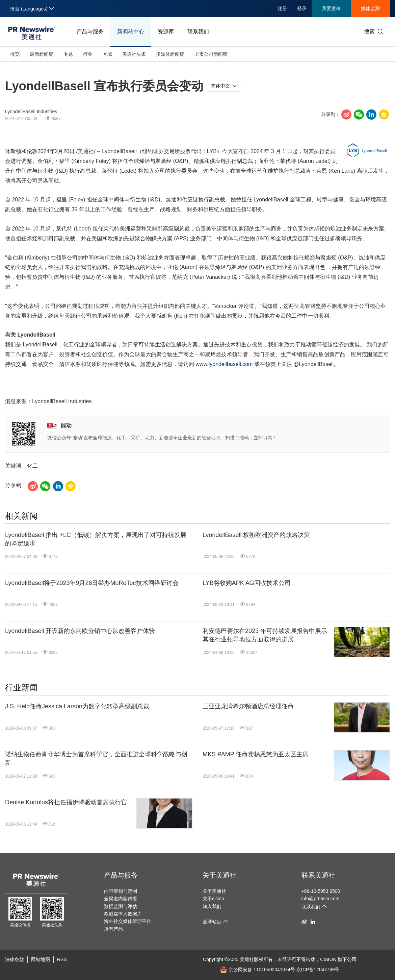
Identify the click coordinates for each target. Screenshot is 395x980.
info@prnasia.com (321, 899)
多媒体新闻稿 (170, 54)
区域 (107, 54)
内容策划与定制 (121, 891)
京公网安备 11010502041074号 (258, 970)
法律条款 (15, 959)
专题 (68, 54)
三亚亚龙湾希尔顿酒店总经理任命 (248, 706)
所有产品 (113, 929)
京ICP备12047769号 (318, 970)
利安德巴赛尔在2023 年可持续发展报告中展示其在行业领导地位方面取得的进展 (265, 635)
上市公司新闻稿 (211, 54)
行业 (88, 54)
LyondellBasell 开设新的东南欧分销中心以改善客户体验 (80, 631)
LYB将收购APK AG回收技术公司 (247, 583)
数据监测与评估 (121, 906)
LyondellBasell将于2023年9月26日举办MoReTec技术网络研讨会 (92, 583)
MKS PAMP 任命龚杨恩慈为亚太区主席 (256, 754)
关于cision (213, 899)
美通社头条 (134, 54)
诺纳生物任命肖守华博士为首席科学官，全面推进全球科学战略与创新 (96, 758)
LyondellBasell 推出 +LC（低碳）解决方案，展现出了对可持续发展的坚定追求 (96, 539)
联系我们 (198, 32)
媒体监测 (370, 8)
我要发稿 (331, 8)
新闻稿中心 (131, 32)
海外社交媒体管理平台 (128, 921)
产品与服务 (90, 32)
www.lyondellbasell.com (224, 364)
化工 (32, 466)
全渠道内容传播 (121, 899)
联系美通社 (318, 875)
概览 (15, 54)
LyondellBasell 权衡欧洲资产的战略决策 (256, 535)
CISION (328, 959)
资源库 (166, 32)
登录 (302, 8)
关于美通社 (219, 875)
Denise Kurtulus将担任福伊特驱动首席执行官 (66, 802)
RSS (62, 959)
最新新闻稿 (42, 54)
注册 (282, 8)
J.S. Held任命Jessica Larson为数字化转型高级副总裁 (77, 706)
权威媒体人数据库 (123, 914)
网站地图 (41, 959)
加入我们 (212, 906)
